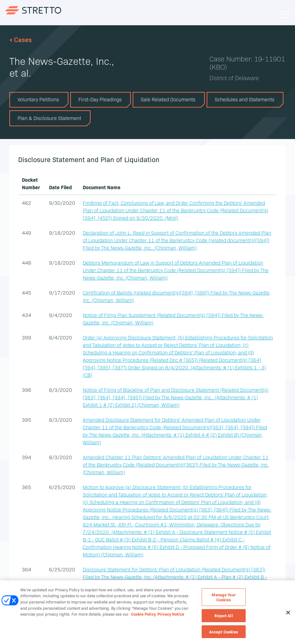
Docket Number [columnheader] (31, 183)
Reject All (224, 618)
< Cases (21, 40)
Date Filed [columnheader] (60, 187)
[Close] (288, 615)
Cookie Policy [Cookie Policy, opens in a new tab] (143, 616)
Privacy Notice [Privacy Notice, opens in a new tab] (171, 616)
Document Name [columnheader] (102, 187)
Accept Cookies (224, 634)
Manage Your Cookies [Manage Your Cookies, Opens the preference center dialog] (224, 599)
